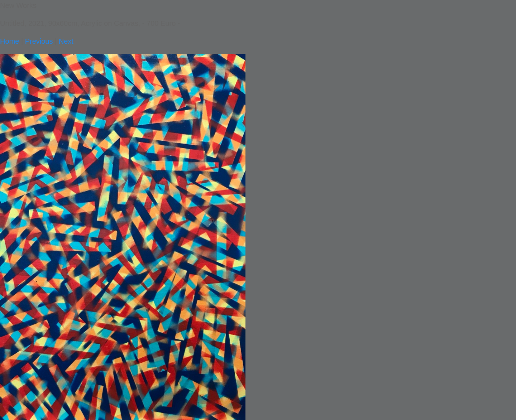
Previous (39, 41)
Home (9, 41)
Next (66, 41)
